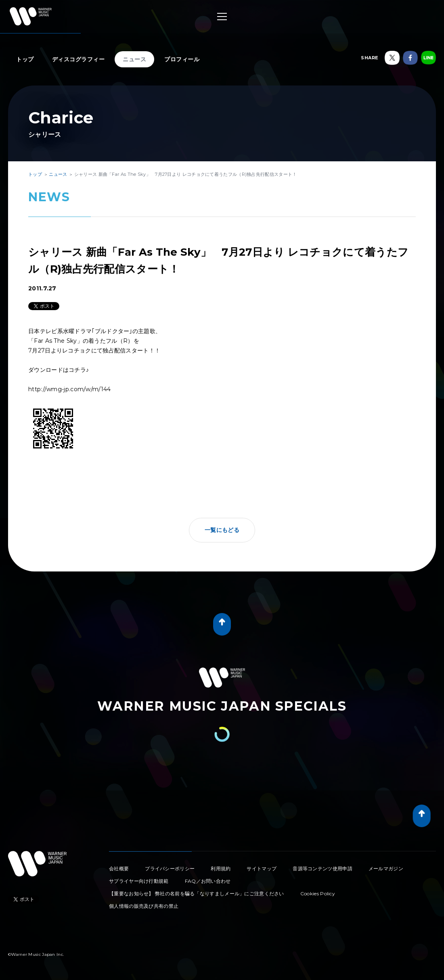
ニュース (134, 59)
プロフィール (182, 59)
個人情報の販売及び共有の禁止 (144, 906)
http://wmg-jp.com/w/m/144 (70, 389)
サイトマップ (262, 868)
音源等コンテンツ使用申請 (323, 868)
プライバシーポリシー (170, 868)
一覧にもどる (222, 530)
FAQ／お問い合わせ (208, 881)
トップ (25, 59)
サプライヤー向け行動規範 (139, 881)
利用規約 (221, 868)
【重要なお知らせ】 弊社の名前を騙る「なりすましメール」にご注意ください (197, 893)
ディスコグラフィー (79, 59)
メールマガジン (386, 868)
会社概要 (119, 868)
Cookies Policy (318, 893)
